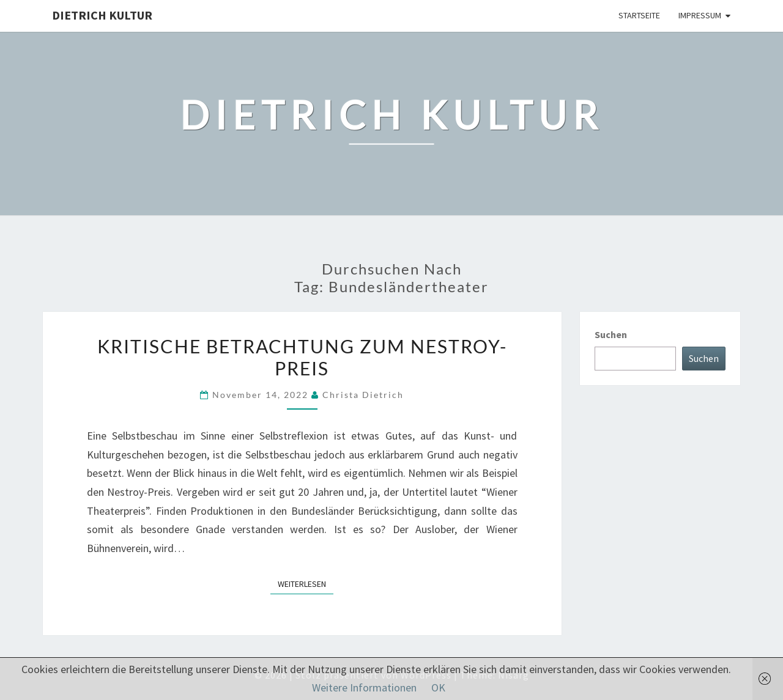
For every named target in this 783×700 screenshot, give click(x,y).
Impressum (700, 15)
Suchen (611, 334)
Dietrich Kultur (102, 15)
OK (438, 687)
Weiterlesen (306, 583)
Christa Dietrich (363, 395)
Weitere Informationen (364, 687)
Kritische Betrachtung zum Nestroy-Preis (302, 357)
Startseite (639, 15)
